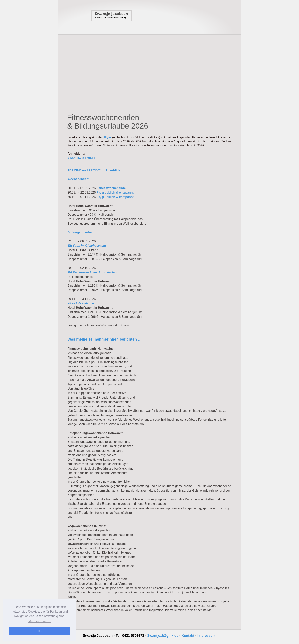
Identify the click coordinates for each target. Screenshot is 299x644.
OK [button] (40, 631)
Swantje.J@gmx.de (163, 636)
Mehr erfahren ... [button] (40, 621)
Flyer (108, 137)
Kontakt (188, 636)
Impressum (207, 636)
